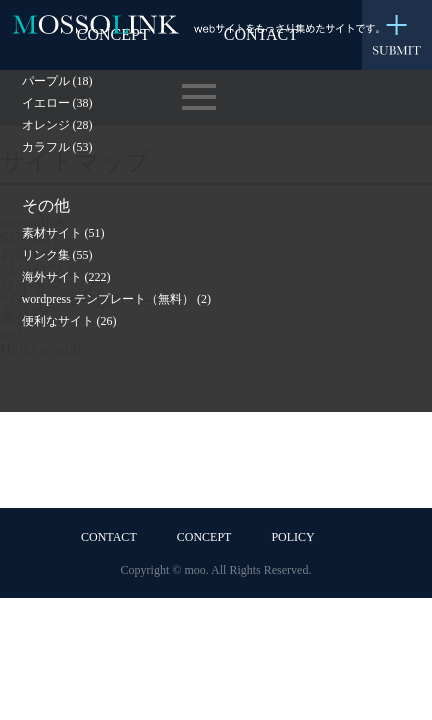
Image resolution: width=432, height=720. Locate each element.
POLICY (292, 537)
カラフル (57, 147)
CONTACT (109, 537)
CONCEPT (204, 537)
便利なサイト (69, 321)
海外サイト (66, 277)
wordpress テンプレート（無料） (116, 299)
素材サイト (63, 233)
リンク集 (57, 255)
